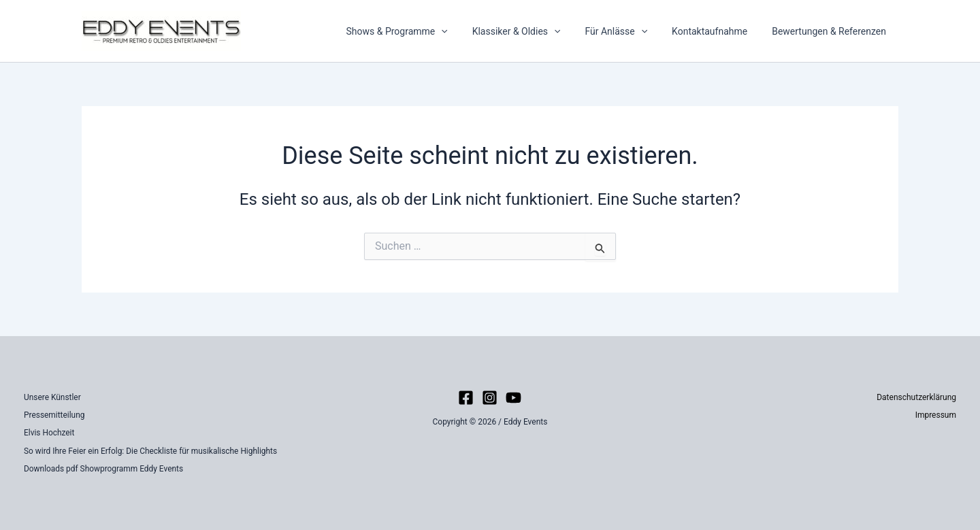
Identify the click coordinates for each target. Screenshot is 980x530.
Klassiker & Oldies (536, 31)
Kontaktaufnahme (718, 31)
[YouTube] (513, 398)
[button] (465, 31)
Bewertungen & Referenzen (832, 31)
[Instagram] (490, 398)
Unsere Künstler (52, 397)
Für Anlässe (630, 31)
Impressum (936, 415)
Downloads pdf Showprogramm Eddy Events (104, 469)
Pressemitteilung (54, 415)
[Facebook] (466, 398)
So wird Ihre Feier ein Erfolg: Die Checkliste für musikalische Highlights (151, 451)
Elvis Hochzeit (49, 433)
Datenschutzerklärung (916, 397)
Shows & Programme (421, 31)
